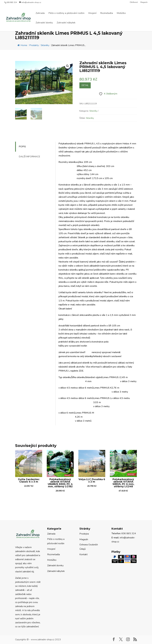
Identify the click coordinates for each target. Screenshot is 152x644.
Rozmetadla (107, 13)
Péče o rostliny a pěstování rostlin (66, 13)
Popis (22, 147)
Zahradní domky (44, 23)
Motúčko (121, 13)
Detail (85, 85)
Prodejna (84, 534)
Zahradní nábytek (66, 23)
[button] (68, 66)
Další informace (29, 157)
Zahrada (40, 13)
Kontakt (83, 554)
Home (22, 45)
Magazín (144, 2)
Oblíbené (134, 2)
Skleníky (93, 111)
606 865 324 (12, 2)
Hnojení (92, 13)
